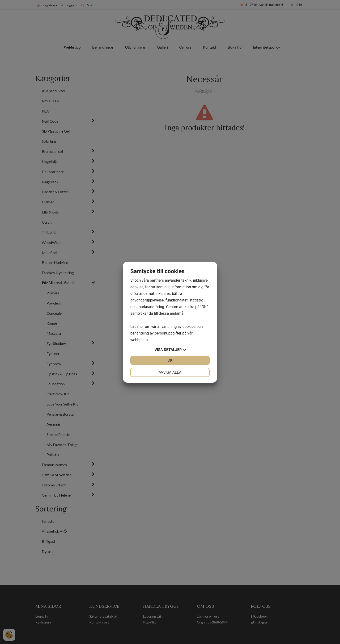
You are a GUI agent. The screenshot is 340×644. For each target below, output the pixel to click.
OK (170, 360)
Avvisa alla (170, 372)
